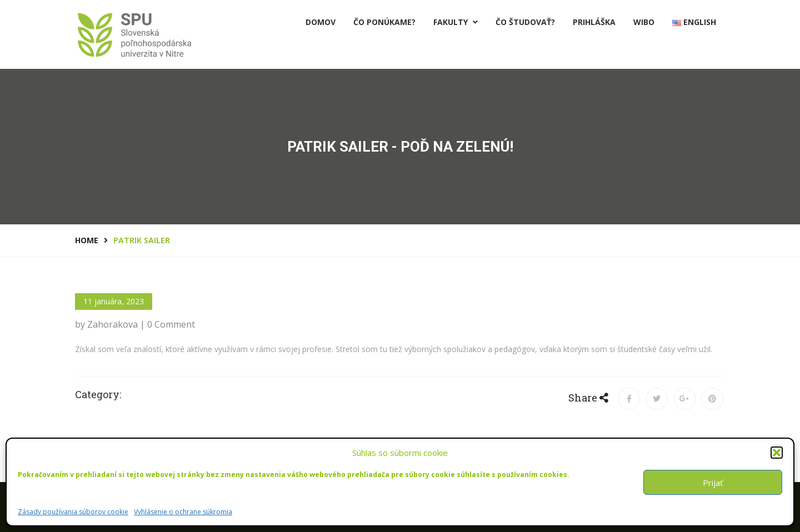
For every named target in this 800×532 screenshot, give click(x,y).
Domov (321, 22)
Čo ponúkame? (384, 22)
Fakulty (456, 22)
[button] (777, 453)
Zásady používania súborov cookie (73, 512)
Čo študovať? (525, 22)
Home (87, 240)
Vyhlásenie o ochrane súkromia (183, 512)
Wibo (644, 22)
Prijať (713, 483)
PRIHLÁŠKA (594, 22)
